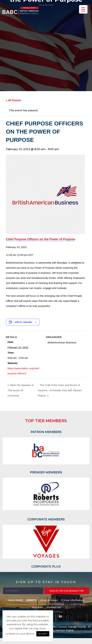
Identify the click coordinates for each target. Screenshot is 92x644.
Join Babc (38, 607)
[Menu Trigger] (83, 9)
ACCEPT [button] (43, 634)
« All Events (13, 100)
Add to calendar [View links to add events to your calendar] (23, 322)
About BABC (16, 600)
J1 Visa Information (73, 600)
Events (32, 600)
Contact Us (54, 607)
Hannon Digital (64, 630)
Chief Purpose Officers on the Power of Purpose (41, 239)
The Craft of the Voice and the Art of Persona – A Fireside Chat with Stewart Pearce (60, 390)
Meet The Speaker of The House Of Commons (21, 390)
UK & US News (49, 600)
